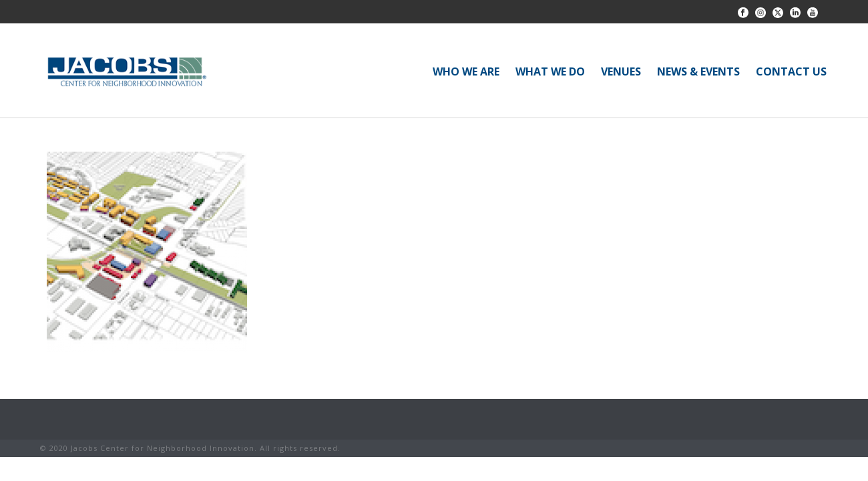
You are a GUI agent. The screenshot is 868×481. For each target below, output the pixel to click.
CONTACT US (791, 71)
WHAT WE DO (550, 71)
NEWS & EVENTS (698, 71)
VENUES (621, 71)
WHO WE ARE (466, 71)
